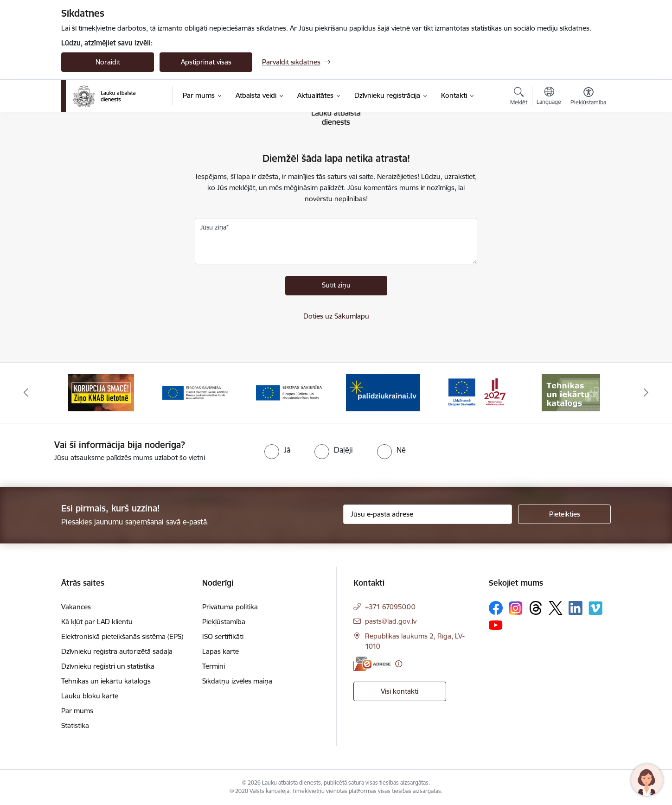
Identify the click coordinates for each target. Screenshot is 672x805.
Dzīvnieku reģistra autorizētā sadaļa (117, 651)
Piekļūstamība (224, 622)
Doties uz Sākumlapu (336, 316)
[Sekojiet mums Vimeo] (595, 608)
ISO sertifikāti (223, 636)
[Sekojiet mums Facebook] (496, 608)
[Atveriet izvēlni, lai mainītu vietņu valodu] (549, 97)
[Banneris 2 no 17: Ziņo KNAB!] (101, 392)
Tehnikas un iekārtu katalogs (106, 681)
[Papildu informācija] (399, 664)
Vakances (76, 607)
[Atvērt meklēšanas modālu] (519, 97)
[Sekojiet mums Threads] (536, 608)
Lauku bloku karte (90, 696)
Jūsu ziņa (213, 227)
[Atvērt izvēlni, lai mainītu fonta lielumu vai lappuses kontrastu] (588, 97)
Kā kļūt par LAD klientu (97, 622)
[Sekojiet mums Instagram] (516, 608)
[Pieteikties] (564, 514)
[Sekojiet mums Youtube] (496, 625)
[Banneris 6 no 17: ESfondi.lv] (477, 392)
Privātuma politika (230, 607)
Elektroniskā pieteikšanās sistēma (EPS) (122, 636)
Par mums (77, 711)
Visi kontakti (400, 691)
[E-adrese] (372, 664)
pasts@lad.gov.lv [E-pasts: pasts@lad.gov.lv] (391, 621)
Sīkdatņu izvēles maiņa (237, 681)
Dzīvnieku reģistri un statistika (108, 666)
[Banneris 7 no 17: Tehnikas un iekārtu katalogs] (571, 392)
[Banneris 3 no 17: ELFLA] (195, 392)
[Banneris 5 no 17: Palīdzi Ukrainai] (383, 392)
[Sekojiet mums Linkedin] (576, 608)
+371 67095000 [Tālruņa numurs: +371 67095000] (390, 607)
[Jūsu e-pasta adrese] (428, 514)
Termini (214, 666)
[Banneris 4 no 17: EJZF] (289, 392)
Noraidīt (108, 62)
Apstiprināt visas (206, 62)
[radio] (277, 450)
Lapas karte (221, 651)
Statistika (75, 725)
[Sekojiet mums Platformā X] (556, 608)
